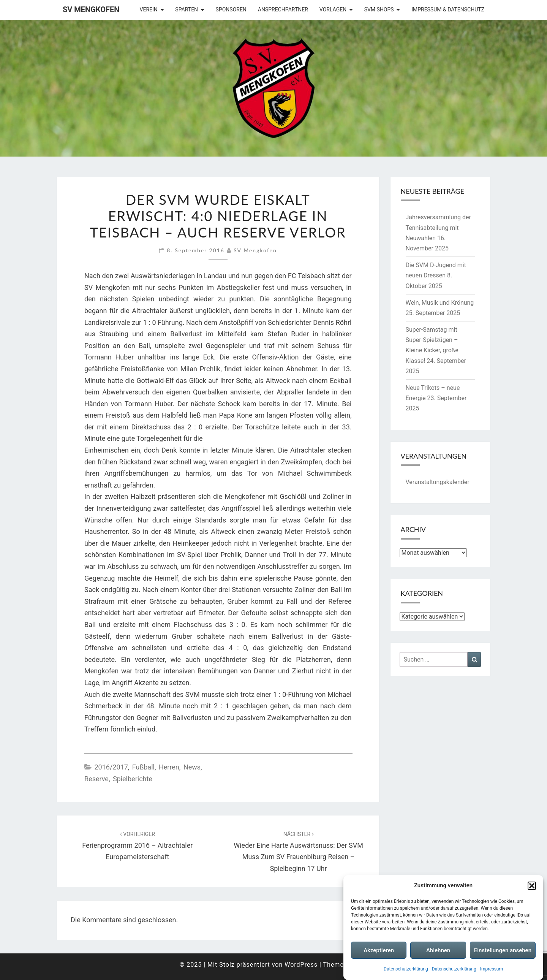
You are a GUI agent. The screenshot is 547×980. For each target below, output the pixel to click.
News (192, 767)
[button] (532, 886)
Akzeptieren (379, 950)
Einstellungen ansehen (503, 950)
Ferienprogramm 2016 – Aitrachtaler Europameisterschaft (137, 846)
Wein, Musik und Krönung (440, 303)
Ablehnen (438, 950)
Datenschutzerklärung (406, 969)
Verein (149, 9)
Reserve (96, 779)
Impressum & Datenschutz (448, 9)
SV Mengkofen (91, 9)
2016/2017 (111, 767)
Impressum (492, 969)
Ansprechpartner (283, 9)
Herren (169, 767)
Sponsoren (231, 9)
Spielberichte (133, 779)
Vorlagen (333, 9)
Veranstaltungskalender (438, 482)
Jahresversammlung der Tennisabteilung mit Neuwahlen (438, 227)
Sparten (187, 9)
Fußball (143, 767)
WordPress (301, 965)
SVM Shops (379, 9)
